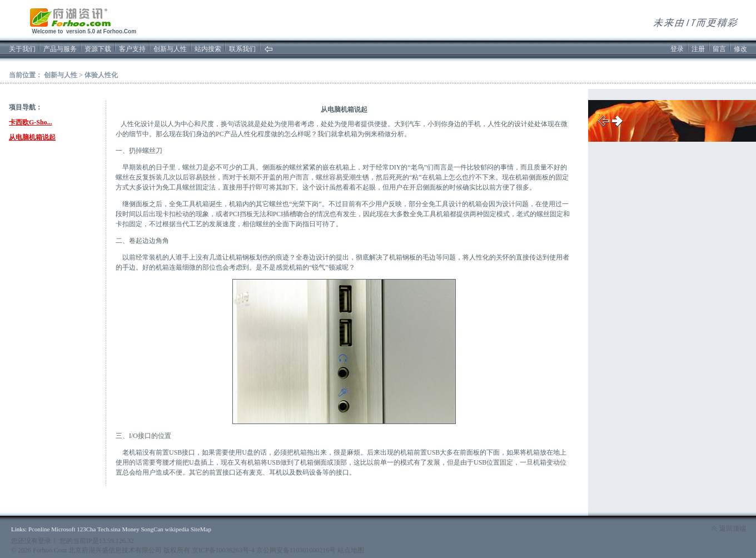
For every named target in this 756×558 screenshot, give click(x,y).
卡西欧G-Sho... (31, 122)
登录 (677, 49)
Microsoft (63, 529)
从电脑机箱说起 (32, 137)
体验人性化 (101, 75)
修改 (740, 49)
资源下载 (98, 49)
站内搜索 (208, 49)
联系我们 (242, 49)
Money (131, 529)
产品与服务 (60, 49)
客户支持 (132, 49)
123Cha (86, 529)
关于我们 (22, 49)
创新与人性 (170, 49)
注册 (698, 49)
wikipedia (177, 529)
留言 (719, 49)
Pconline (39, 529)
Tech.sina (109, 529)
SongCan (152, 529)
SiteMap (201, 529)
